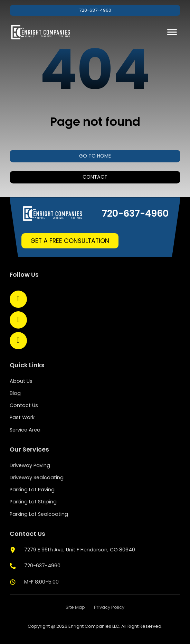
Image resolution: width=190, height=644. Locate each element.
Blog (15, 393)
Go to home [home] (95, 156)
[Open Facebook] (18, 299)
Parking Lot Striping (33, 502)
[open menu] (172, 32)
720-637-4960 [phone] (95, 10)
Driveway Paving (30, 465)
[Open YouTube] (18, 341)
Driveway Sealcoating (37, 477)
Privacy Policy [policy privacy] (109, 607)
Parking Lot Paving (32, 490)
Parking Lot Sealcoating (39, 514)
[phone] (35, 566)
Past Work (22, 417)
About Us (21, 381)
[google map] (73, 550)
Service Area (25, 430)
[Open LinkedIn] (18, 320)
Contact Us (24, 405)
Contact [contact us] (95, 177)
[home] (41, 32)
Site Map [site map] (75, 607)
